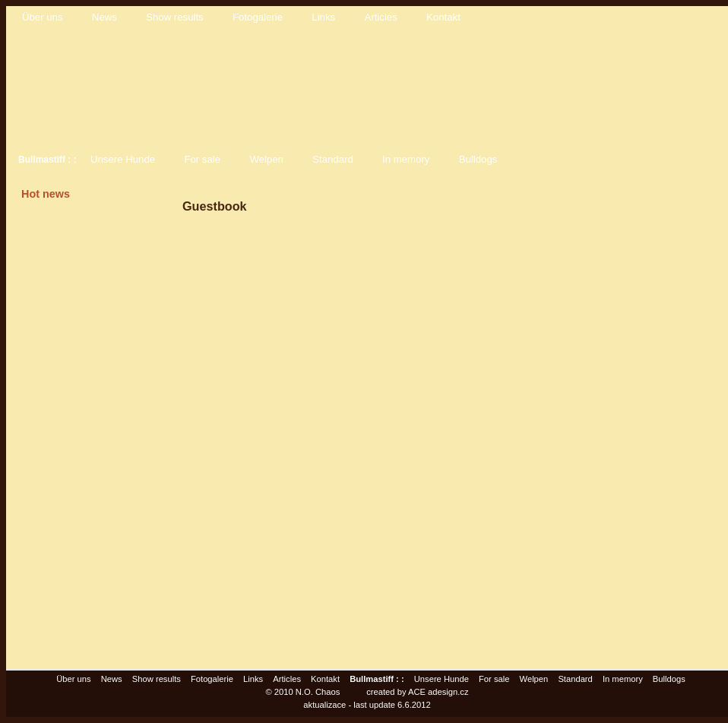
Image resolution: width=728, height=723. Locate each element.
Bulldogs (478, 159)
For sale (202, 159)
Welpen (266, 159)
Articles (381, 17)
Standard (333, 159)
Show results (175, 17)
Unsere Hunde (123, 159)
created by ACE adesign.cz (417, 692)
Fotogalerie (258, 17)
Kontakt (443, 17)
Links (323, 17)
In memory (406, 159)
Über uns (43, 17)
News (104, 17)
